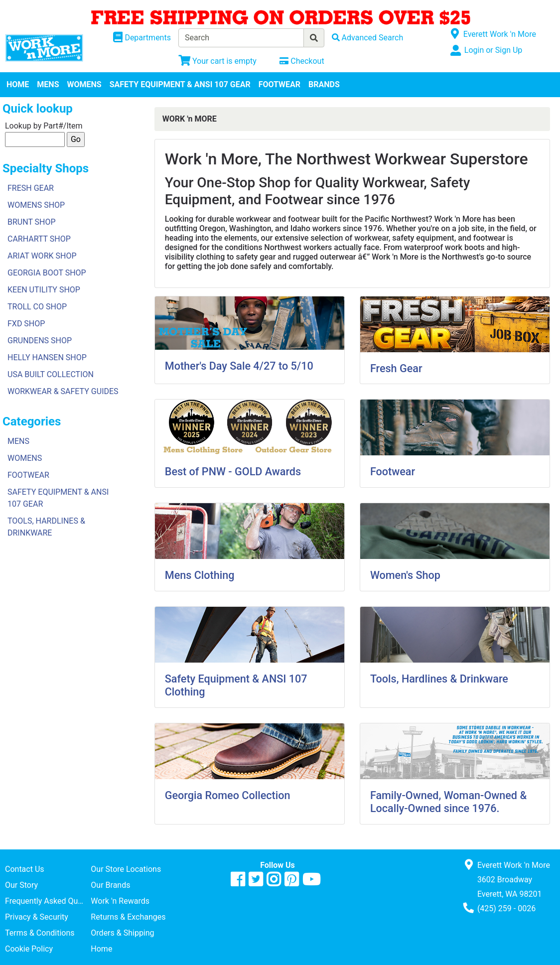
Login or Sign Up (493, 50)
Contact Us (25, 869)
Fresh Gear (396, 368)
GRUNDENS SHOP (40, 341)
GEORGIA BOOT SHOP (47, 273)
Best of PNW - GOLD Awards (233, 472)
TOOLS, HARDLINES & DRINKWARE (46, 527)
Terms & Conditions (40, 933)
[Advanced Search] (368, 38)
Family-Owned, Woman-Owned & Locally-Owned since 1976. (448, 802)
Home (101, 949)
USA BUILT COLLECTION (51, 374)
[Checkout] (302, 61)
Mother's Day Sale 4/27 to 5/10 (239, 366)
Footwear (393, 472)
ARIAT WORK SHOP (42, 256)
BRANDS (324, 84)
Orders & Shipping (122, 933)
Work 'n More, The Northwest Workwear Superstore (347, 159)
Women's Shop (405, 575)
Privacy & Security (37, 917)
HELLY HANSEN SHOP (47, 357)
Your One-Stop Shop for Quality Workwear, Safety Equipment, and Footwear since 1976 (318, 191)
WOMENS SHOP (36, 205)
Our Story (21, 885)
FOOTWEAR (280, 84)
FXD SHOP (26, 324)
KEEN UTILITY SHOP (44, 290)
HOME (18, 84)
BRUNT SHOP (32, 222)
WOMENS (84, 84)
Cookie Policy (29, 949)
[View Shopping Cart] (217, 61)
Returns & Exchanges (128, 917)
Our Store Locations (126, 869)
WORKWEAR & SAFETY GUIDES (63, 391)
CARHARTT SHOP (39, 239)
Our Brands (110, 885)
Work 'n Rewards (120, 901)
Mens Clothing (200, 575)
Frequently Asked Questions (48, 901)
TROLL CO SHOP (37, 307)
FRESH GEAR (31, 188)
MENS (48, 84)
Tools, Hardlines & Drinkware (439, 679)
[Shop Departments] (142, 38)
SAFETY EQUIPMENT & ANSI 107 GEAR (180, 84)
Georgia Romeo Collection (228, 795)
